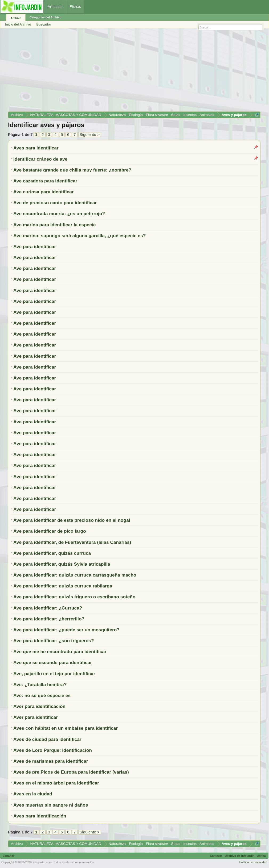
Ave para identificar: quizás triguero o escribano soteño (74, 597)
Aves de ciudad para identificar (47, 739)
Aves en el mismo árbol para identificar (56, 783)
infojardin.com (42, 862)
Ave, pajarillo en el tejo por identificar (54, 674)
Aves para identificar (36, 148)
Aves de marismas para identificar (51, 761)
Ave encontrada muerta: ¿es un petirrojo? (59, 214)
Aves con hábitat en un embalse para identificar (66, 728)
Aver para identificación (39, 706)
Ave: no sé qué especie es (42, 695)
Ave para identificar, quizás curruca (52, 553)
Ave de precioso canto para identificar (55, 203)
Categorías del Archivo (45, 17)
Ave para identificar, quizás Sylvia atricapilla (62, 564)
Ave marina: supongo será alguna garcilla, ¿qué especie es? (80, 236)
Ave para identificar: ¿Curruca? (48, 608)
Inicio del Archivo (18, 24)
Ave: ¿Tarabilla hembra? (40, 685)
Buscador (44, 24)
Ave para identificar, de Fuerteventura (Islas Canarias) (72, 542)
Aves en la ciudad (33, 794)
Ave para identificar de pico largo (50, 531)
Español (8, 856)
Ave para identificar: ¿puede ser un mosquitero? (66, 630)
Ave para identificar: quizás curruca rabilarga (63, 586)
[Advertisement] (134, 72)
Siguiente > (90, 134)
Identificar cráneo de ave (40, 159)
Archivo (16, 18)
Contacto (216, 856)
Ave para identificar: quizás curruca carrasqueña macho (75, 575)
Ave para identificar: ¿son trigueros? (54, 641)
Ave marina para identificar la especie (55, 225)
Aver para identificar (36, 717)
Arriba (262, 856)
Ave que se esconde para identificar (53, 662)
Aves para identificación (40, 816)
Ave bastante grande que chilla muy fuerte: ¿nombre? (72, 170)
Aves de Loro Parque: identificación (53, 750)
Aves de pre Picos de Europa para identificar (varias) (71, 772)
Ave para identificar (35, 247)
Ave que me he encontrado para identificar (60, 652)
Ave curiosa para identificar (44, 192)
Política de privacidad (253, 862)
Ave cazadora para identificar (45, 181)
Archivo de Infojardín (240, 856)
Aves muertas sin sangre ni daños (51, 805)
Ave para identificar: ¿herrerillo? (49, 619)
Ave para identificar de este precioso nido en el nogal (72, 520)
